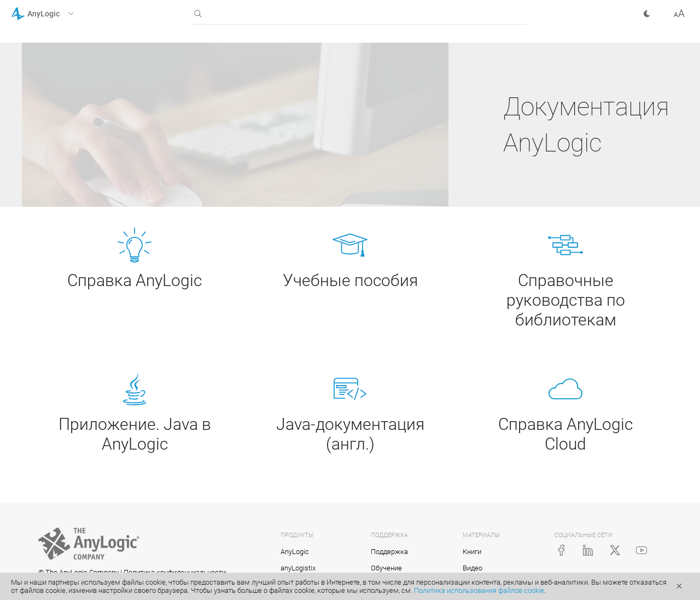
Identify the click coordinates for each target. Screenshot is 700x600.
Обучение (386, 568)
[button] (57, 14)
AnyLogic (295, 552)
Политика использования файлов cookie (479, 590)
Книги (472, 552)
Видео (472, 568)
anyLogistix (298, 568)
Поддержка (389, 552)
